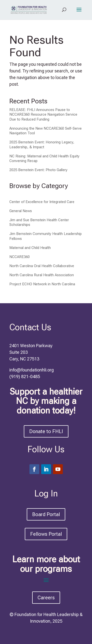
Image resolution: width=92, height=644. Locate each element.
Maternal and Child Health (30, 248)
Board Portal (46, 514)
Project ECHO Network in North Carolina (42, 284)
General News (21, 211)
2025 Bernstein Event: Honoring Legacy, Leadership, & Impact (42, 145)
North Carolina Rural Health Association (42, 275)
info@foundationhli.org (32, 370)
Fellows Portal (46, 534)
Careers (46, 598)
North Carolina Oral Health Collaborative (42, 266)
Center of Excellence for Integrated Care (42, 202)
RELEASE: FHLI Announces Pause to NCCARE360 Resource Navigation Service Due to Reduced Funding (43, 115)
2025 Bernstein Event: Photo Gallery (38, 170)
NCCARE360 (20, 257)
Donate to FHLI (46, 431)
